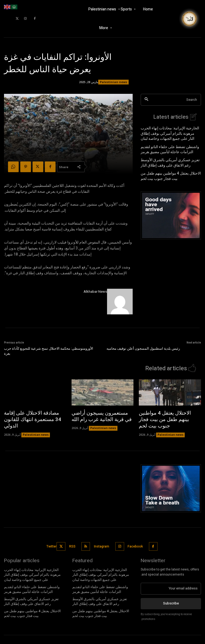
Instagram (102, 536)
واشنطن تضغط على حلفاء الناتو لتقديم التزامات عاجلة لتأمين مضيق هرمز (166, 147)
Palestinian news (113, 82)
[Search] (146, 100)
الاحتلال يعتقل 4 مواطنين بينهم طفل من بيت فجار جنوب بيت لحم (170, 172)
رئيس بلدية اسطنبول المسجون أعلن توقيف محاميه (143, 348)
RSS (73, 536)
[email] (171, 577)
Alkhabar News (95, 292)
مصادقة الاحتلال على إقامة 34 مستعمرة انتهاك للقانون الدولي (31, 415)
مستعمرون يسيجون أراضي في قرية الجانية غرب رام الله (99, 415)
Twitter (54, 536)
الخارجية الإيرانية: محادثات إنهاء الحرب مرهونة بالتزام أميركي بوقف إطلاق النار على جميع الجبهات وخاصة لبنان (171, 132)
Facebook (135, 536)
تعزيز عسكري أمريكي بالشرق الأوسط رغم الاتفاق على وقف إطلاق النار (169, 159)
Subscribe (171, 591)
